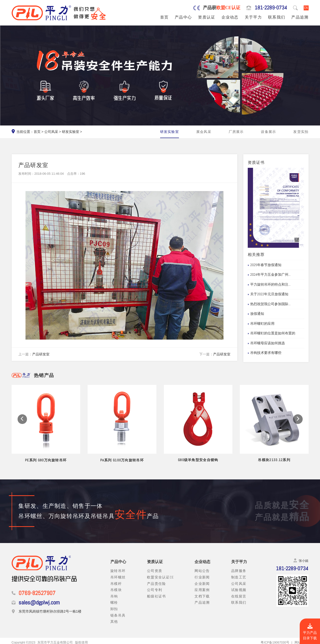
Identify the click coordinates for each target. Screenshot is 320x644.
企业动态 (230, 17)
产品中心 (183, 17)
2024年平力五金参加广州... (269, 275)
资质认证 (207, 17)
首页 (164, 17)
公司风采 (51, 132)
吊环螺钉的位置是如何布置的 (271, 333)
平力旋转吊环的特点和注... (269, 285)
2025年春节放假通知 (265, 265)
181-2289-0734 (271, 8)
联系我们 (277, 17)
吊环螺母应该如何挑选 (266, 343)
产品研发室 (41, 354)
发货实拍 (301, 132)
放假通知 (256, 314)
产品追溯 (300, 17)
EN (306, 8)
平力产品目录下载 (310, 632)
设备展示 (268, 132)
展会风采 (204, 132)
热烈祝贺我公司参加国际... (269, 304)
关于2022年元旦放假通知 (268, 294)
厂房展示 (236, 132)
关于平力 (253, 17)
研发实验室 (71, 132)
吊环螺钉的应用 (261, 324)
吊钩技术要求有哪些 (265, 353)
